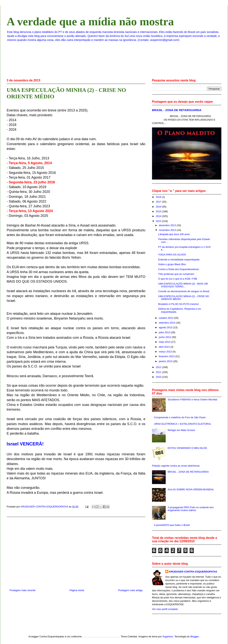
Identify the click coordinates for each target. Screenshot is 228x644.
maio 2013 (165, 342)
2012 (159, 367)
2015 (159, 211)
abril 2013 (165, 347)
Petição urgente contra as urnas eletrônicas (176, 466)
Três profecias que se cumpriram (176, 274)
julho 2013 (165, 332)
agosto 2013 (166, 327)
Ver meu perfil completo (165, 609)
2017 (159, 202)
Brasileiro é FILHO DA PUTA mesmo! (178, 304)
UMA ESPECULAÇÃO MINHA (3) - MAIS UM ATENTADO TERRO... (183, 285)
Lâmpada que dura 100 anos (174, 234)
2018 (159, 197)
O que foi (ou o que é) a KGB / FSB (178, 279)
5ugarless (168, 636)
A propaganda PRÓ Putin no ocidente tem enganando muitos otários (191, 509)
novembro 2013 (168, 230)
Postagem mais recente (23, 590)
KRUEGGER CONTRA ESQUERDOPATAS (193, 572)
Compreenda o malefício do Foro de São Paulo (180, 417)
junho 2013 (165, 337)
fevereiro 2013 (167, 356)
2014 (159, 216)
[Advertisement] (76, 551)
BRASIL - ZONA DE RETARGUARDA (177, 110)
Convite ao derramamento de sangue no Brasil (184, 291)
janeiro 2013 (166, 361)
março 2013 (166, 352)
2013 (159, 221)
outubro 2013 (166, 318)
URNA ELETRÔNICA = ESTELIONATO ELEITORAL (183, 424)
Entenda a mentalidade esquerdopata (179, 260)
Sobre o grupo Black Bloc (172, 264)
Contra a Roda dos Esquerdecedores (179, 269)
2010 (159, 377)
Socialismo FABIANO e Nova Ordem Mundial (192, 400)
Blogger (195, 636)
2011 (159, 372)
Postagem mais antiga (130, 590)
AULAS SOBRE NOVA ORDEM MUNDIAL (191, 489)
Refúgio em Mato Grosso (181, 430)
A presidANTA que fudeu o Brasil (172, 525)
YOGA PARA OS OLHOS (172, 255)
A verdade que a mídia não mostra (90, 21)
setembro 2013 (167, 323)
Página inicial (77, 590)
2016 (159, 207)
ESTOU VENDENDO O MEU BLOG (187, 448)
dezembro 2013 (168, 225)
